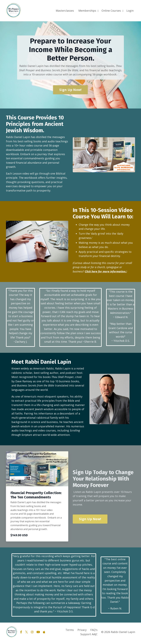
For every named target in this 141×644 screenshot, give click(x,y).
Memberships (89, 11)
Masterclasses (65, 11)
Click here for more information (105, 272)
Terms (70, 632)
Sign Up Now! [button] (70, 90)
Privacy (82, 632)
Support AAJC (89, 637)
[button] (90, 520)
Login (130, 11)
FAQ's (94, 632)
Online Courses (112, 11)
